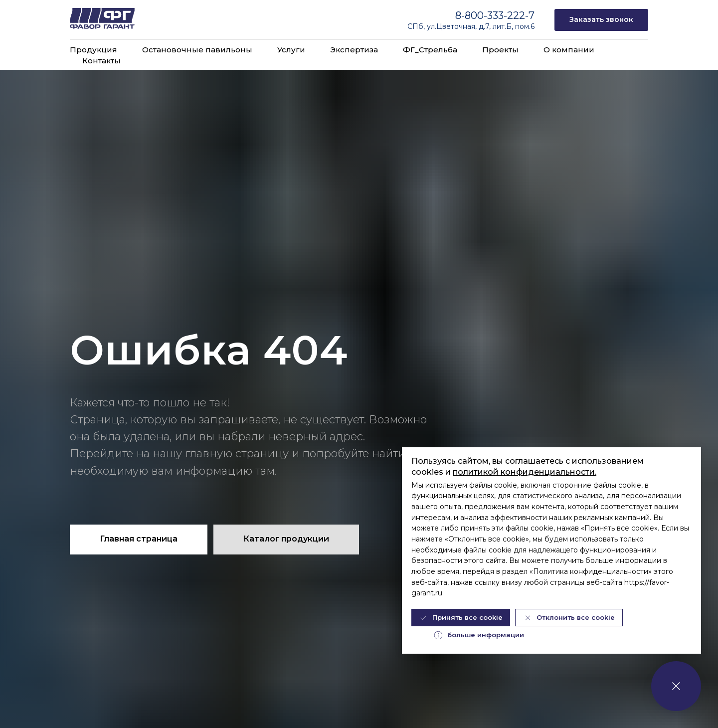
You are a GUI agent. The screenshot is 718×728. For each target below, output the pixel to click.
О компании (569, 50)
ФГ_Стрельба (430, 50)
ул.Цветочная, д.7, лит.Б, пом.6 (481, 26)
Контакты (101, 61)
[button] (601, 20)
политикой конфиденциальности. (525, 472)
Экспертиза (354, 50)
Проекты (500, 50)
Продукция (93, 50)
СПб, (417, 26)
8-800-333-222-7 (495, 15)
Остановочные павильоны (197, 50)
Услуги (291, 50)
